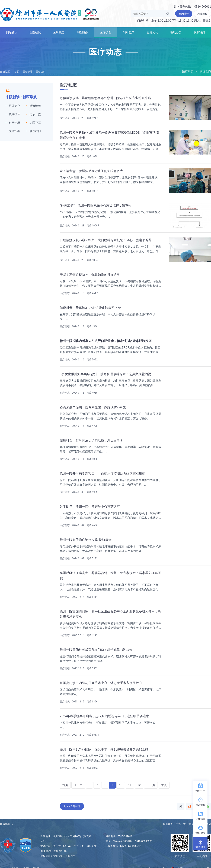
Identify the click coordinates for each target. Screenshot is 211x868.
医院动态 (59, 32)
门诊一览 (35, 114)
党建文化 (152, 32)
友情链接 (7, 824)
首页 (17, 72)
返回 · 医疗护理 (72, 806)
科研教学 (129, 32)
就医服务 (82, 32)
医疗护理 (105, 32)
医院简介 (14, 106)
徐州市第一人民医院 (50, 14)
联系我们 (199, 32)
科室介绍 (14, 123)
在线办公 (176, 32)
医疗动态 (40, 72)
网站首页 (12, 32)
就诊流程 (35, 106)
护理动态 (205, 71)
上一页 (78, 785)
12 (139, 785)
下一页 (151, 785)
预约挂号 (14, 114)
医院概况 (35, 32)
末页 (164, 785)
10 (121, 785)
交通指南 (14, 131)
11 (130, 785)
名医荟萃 (35, 123)
